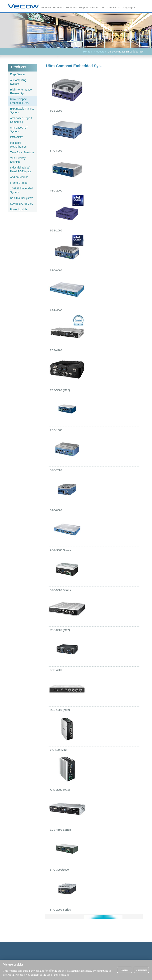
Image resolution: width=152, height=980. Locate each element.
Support (84, 8)
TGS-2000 (56, 111)
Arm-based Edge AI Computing (22, 120)
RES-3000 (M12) (60, 630)
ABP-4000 (56, 310)
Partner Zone (98, 8)
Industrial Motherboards (18, 145)
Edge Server (18, 74)
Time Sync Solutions (22, 152)
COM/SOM (17, 137)
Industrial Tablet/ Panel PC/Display (20, 169)
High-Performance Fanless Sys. (21, 91)
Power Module (19, 209)
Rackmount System (22, 198)
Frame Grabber (19, 183)
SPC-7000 (56, 470)
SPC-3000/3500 (59, 870)
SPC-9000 (56, 270)
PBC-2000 (56, 191)
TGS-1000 (56, 230)
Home (87, 52)
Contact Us (114, 8)
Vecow (23, 6)
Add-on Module (19, 177)
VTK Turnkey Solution (18, 160)
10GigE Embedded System (21, 190)
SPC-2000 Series (60, 910)
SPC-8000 (56, 151)
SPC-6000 (56, 510)
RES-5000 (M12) (60, 390)
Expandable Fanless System (22, 110)
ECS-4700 (56, 350)
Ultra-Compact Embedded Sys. (20, 101)
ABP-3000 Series (60, 550)
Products (59, 8)
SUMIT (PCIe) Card (22, 204)
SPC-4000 (56, 670)
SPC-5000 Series (60, 590)
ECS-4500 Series (60, 830)
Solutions (72, 8)
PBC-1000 (56, 430)
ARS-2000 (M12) (60, 790)
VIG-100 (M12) (59, 750)
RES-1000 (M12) (60, 710)
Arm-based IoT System (19, 130)
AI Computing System (18, 82)
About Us (46, 8)
